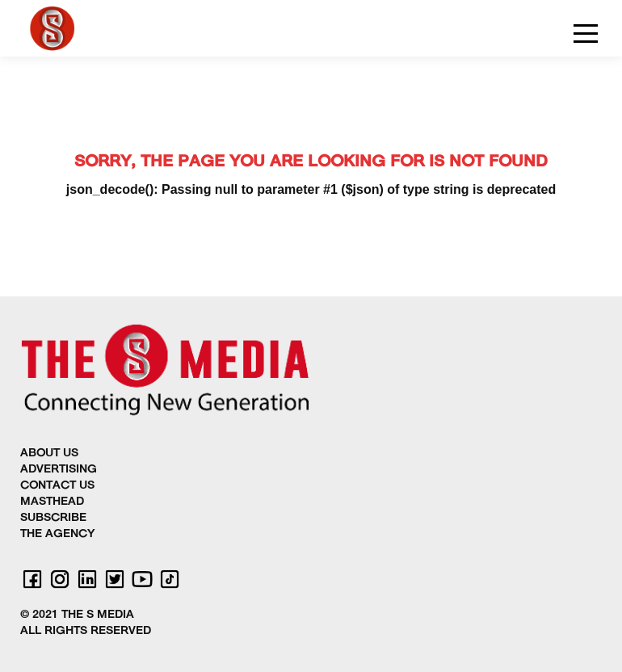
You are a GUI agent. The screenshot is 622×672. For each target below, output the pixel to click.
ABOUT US (49, 454)
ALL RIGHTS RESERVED (86, 631)
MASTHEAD (52, 502)
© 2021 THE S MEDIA (77, 615)
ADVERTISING (59, 470)
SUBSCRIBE (53, 518)
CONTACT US (57, 486)
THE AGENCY (57, 534)
